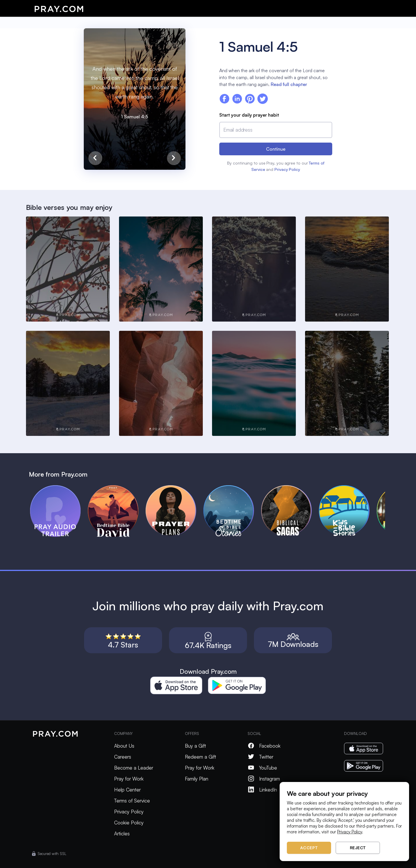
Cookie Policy (129, 823)
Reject (358, 848)
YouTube (262, 768)
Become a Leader (134, 768)
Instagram (264, 779)
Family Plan (197, 779)
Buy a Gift (195, 746)
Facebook (264, 746)
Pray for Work (129, 779)
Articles (122, 834)
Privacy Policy (287, 169)
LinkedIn (262, 790)
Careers (123, 757)
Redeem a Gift (200, 757)
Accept (309, 848)
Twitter (260, 757)
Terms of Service (132, 801)
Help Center (127, 790)
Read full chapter (289, 84)
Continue (276, 149)
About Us (124, 746)
